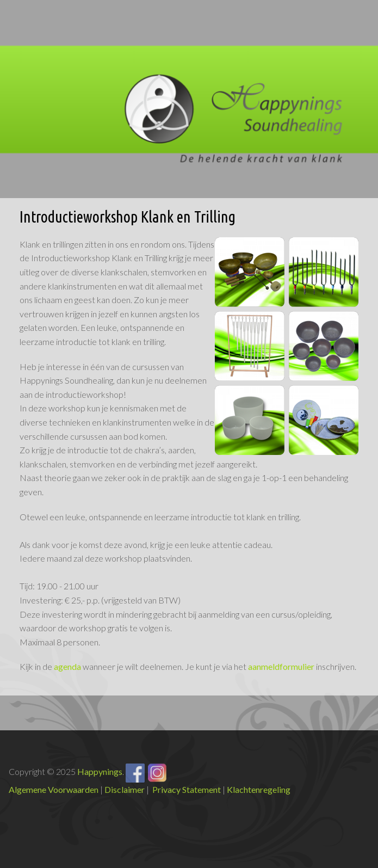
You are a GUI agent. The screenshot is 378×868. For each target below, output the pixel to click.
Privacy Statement (187, 789)
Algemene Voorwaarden (54, 789)
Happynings (100, 771)
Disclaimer (125, 789)
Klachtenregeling (259, 789)
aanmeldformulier (281, 666)
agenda (67, 666)
